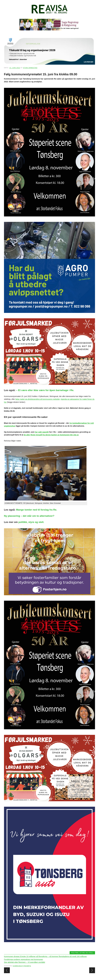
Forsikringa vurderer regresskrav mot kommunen (24, 959)
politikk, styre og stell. (31, 522)
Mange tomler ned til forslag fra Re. (37, 510)
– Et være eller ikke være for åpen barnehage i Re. (45, 390)
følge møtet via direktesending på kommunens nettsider (38, 399)
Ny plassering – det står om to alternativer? (29, 516)
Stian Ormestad (30, 68)
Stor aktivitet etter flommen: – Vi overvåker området (25, 962)
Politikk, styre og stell (82, 953)
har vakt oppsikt (42, 432)
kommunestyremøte (22, 966)
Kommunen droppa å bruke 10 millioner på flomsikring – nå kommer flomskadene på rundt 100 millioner (45, 956)
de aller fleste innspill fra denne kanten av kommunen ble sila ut (51, 435)
